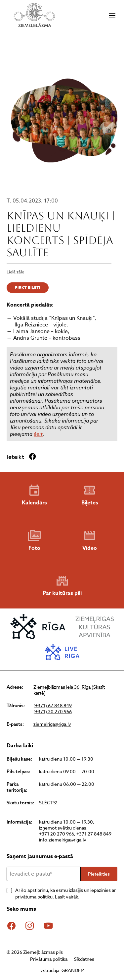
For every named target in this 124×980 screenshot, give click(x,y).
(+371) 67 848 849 (53, 706)
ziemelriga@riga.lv (52, 724)
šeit (38, 434)
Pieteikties (99, 874)
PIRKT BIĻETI (28, 288)
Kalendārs (34, 495)
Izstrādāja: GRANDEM (62, 970)
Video (90, 541)
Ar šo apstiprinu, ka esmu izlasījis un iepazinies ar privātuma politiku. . (65, 893)
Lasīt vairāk (66, 897)
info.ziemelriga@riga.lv (63, 840)
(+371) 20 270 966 (53, 712)
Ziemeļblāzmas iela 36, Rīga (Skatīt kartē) (69, 690)
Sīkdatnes (84, 959)
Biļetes (90, 495)
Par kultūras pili (62, 586)
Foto (34, 541)
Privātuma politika (49, 959)
